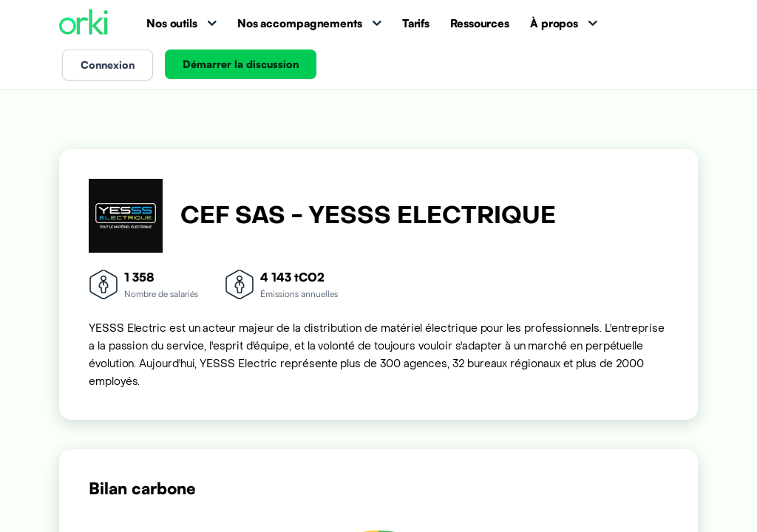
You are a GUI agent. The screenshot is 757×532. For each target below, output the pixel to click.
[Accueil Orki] (84, 23)
